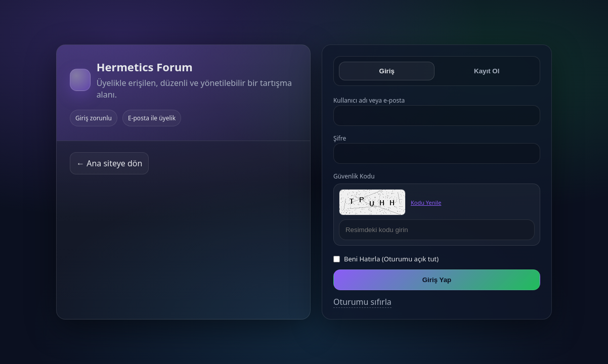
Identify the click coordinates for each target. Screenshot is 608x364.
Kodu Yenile (426, 202)
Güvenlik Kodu (354, 176)
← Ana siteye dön (109, 163)
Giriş (387, 71)
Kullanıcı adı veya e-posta (369, 100)
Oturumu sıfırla (362, 302)
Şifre (340, 138)
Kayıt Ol (487, 71)
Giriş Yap (437, 280)
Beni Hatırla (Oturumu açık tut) (391, 259)
